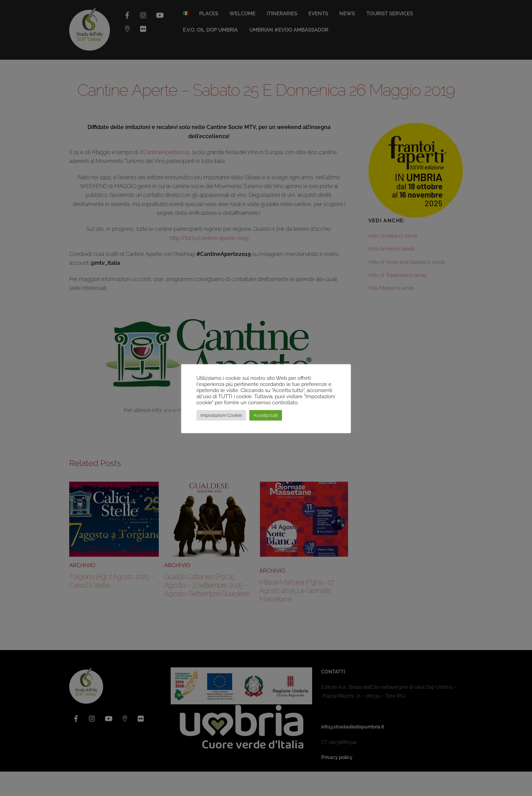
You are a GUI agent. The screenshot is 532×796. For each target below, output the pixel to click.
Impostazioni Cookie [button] (221, 415)
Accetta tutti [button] (266, 415)
